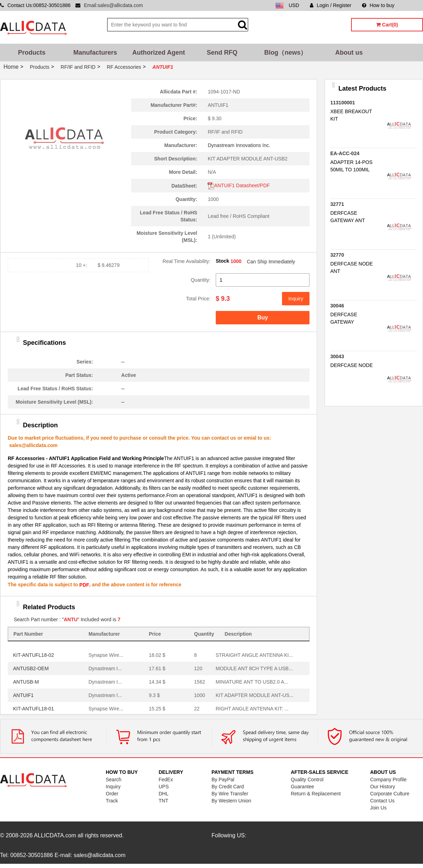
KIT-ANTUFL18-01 (33, 709)
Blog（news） (285, 53)
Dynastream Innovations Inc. (239, 145)
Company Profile (388, 780)
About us (349, 53)
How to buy (378, 5)
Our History (383, 787)
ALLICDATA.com (55, 835)
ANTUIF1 (23, 695)
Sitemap (414, 5)
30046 (337, 306)
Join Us (378, 808)
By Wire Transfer (230, 794)
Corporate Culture (390, 794)
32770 (337, 255)
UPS (164, 787)
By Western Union (231, 801)
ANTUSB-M (26, 682)
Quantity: (201, 280)
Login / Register (331, 5)
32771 (337, 204)
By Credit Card (228, 787)
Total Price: (198, 299)
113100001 (343, 103)
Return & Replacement (316, 794)
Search (114, 780)
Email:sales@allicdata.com (114, 5)
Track (112, 801)
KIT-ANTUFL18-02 (33, 655)
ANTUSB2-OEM (31, 668)
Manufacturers (95, 53)
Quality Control (307, 780)
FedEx (166, 780)
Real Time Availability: (186, 261)
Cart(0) (387, 25)
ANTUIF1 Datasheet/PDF (239, 185)
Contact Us (382, 801)
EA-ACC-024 (345, 153)
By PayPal (223, 780)
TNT (163, 801)
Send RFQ (222, 53)
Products (32, 53)
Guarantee (302, 787)
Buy (263, 317)
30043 (337, 356)
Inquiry (296, 299)
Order (112, 794)
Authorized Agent (158, 53)
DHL (164, 794)
